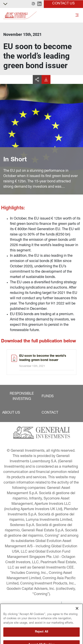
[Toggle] (77, 15)
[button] (33, 4)
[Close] (77, 616)
